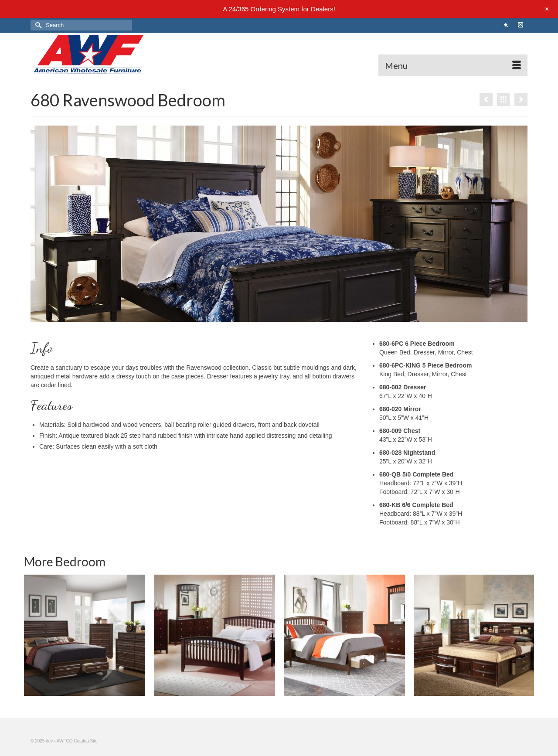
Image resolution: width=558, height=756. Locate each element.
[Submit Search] (37, 25)
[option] (85, 635)
